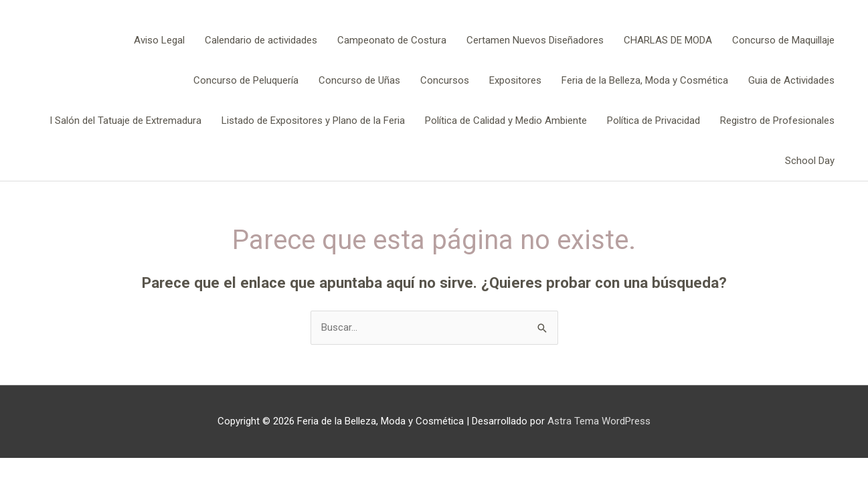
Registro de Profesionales (777, 120)
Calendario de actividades (261, 40)
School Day (810, 161)
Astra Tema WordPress (599, 421)
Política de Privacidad (654, 120)
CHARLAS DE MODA (668, 40)
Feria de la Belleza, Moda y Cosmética (645, 80)
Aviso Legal (159, 40)
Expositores (515, 80)
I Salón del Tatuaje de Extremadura (125, 120)
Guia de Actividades (791, 80)
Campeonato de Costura (392, 40)
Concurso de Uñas (359, 80)
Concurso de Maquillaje (783, 40)
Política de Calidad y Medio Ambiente (506, 120)
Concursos (445, 80)
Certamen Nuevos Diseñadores (535, 40)
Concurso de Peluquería (246, 80)
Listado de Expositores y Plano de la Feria (313, 120)
